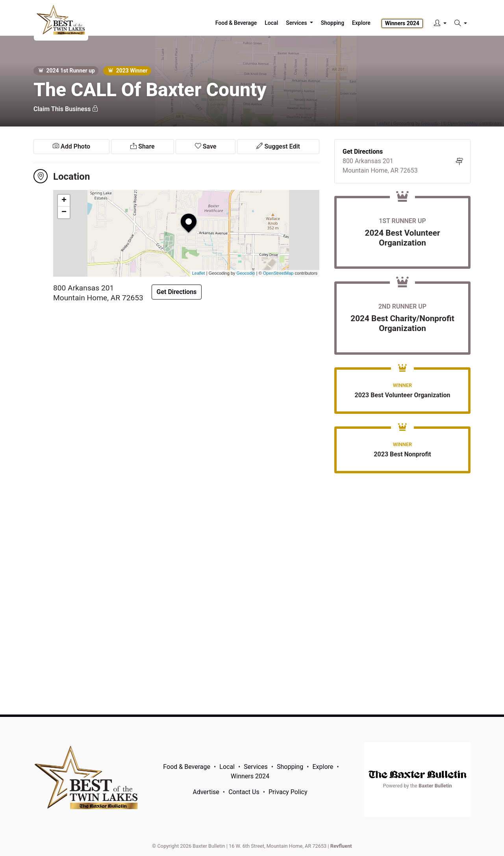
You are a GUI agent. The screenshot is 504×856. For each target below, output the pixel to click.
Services (256, 767)
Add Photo (71, 146)
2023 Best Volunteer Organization (403, 395)
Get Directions (177, 292)
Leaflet (199, 273)
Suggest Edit (278, 146)
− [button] (64, 212)
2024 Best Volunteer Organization (402, 238)
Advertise (206, 792)
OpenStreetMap (278, 273)
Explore (361, 23)
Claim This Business (66, 109)
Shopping (290, 767)
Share (142, 146)
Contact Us (244, 792)
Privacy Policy (288, 792)
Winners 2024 (402, 23)
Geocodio (246, 273)
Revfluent (341, 846)
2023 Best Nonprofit (402, 454)
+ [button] (64, 201)
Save (206, 146)
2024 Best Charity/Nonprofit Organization (402, 323)
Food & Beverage (187, 767)
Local (227, 767)
